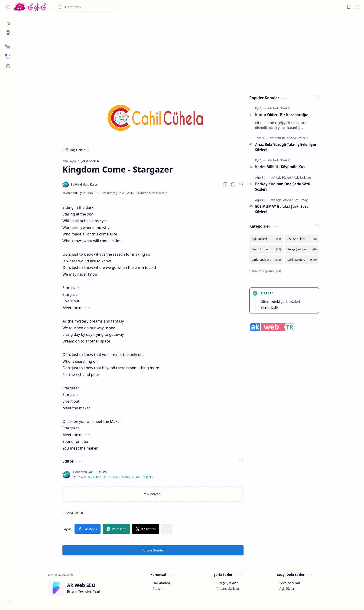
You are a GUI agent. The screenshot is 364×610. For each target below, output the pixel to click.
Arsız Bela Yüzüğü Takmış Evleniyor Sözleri (286, 147)
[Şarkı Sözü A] (302, 260)
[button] (8, 7)
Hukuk (114, 477)
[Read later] (225, 184)
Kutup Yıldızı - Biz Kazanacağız (281, 115)
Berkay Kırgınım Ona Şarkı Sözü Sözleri (283, 187)
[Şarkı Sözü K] (75, 513)
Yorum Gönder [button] (153, 550)
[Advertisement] (187, 53)
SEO (91, 477)
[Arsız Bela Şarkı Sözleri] (291, 138)
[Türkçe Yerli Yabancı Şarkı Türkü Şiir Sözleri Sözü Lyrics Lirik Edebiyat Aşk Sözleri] (30, 7)
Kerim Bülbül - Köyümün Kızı (280, 167)
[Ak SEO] (8, 33)
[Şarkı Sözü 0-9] (266, 260)
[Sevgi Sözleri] (266, 249)
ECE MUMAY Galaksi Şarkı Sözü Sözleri (282, 209)
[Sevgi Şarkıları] (302, 249)
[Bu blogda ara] (88, 7)
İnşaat (147, 477)
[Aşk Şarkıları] (302, 177)
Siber (97, 477)
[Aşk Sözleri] (284, 177)
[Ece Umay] (301, 200)
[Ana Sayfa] (8, 23)
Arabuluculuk (130, 477)
